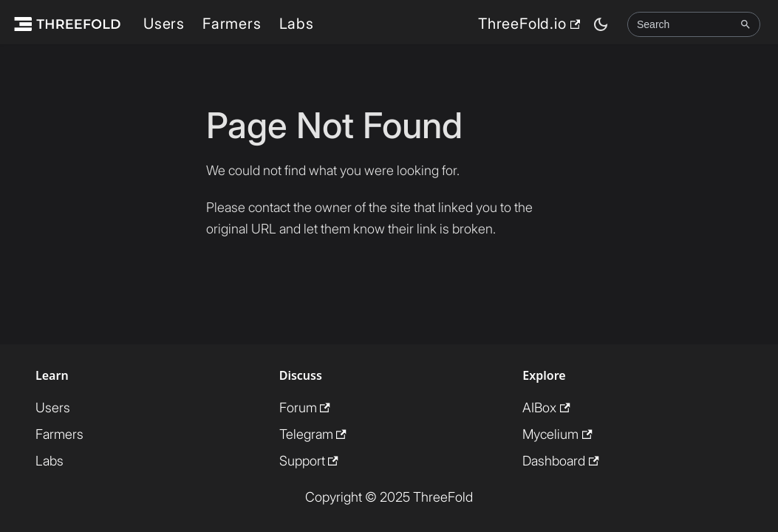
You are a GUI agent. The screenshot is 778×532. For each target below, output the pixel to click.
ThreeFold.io (529, 24)
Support (309, 461)
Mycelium (557, 434)
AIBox (546, 407)
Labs (297, 24)
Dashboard (560, 461)
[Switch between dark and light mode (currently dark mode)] (601, 24)
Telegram (313, 434)
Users (164, 24)
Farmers (232, 24)
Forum (305, 407)
